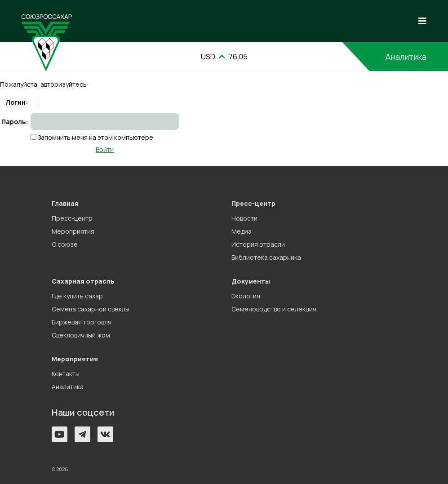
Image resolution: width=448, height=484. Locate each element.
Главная (65, 203)
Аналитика (406, 57)
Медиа (242, 231)
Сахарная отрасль (83, 281)
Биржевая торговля (82, 322)
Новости (244, 218)
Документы (251, 281)
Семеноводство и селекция (274, 309)
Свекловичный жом (81, 335)
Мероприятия (73, 231)
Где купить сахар (77, 296)
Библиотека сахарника (266, 257)
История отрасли (258, 244)
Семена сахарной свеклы (91, 309)
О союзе (65, 244)
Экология (246, 296)
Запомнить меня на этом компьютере (95, 137)
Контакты (66, 374)
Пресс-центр (72, 218)
